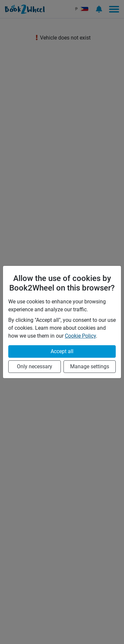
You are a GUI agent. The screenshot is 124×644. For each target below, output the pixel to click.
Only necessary (35, 366)
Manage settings (90, 366)
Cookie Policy (80, 336)
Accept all (62, 351)
